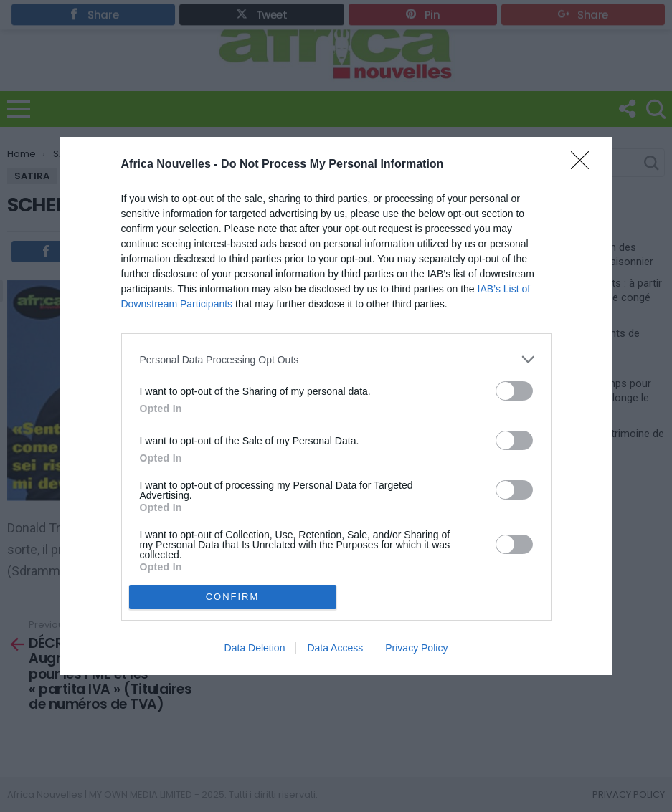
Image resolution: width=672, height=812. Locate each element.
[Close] (585, 165)
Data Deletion (255, 648)
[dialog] (336, 406)
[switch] (514, 391)
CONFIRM (233, 597)
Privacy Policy (416, 648)
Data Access (335, 648)
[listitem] (336, 359)
